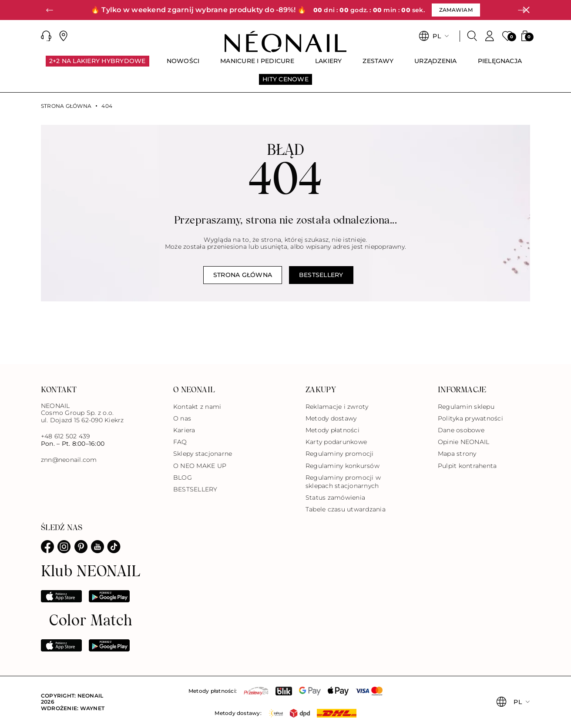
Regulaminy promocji (340, 454)
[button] (50, 10)
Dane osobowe (461, 430)
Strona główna (66, 106)
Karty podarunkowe (336, 442)
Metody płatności (333, 430)
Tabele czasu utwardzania (346, 509)
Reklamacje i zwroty (337, 407)
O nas (182, 418)
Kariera (184, 430)
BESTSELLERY (195, 489)
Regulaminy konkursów (343, 466)
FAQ (180, 442)
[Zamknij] (526, 10)
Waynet (92, 708)
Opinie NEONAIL (464, 442)
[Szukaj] (472, 36)
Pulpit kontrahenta (467, 466)
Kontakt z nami (197, 407)
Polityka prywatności (470, 418)
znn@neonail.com (69, 460)
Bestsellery (321, 275)
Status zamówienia (335, 498)
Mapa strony (457, 454)
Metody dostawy (331, 418)
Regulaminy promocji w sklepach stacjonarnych (343, 482)
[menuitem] (97, 65)
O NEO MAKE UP (200, 466)
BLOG (183, 478)
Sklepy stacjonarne (203, 454)
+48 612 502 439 (65, 436)
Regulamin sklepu (466, 407)
